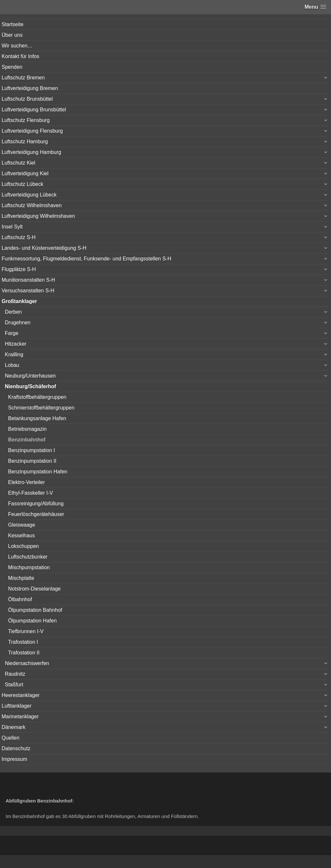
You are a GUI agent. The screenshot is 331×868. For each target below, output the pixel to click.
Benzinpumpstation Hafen (38, 472)
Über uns (12, 35)
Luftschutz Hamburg (25, 141)
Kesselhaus (21, 535)
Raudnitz (15, 674)
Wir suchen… (17, 46)
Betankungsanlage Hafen (37, 418)
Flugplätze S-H (19, 269)
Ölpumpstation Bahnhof (35, 610)
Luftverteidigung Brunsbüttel (34, 110)
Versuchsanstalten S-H (28, 291)
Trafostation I (23, 642)
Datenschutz (16, 748)
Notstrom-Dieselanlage (34, 589)
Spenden (12, 67)
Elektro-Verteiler (27, 482)
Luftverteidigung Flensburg (32, 131)
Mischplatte (21, 578)
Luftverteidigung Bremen (30, 88)
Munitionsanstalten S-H (28, 280)
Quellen (11, 738)
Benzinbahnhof (27, 440)
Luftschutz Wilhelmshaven (32, 205)
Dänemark (14, 727)
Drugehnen (18, 323)
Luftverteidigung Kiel (25, 173)
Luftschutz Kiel (18, 163)
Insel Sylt (12, 227)
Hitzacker (16, 344)
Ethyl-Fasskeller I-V (31, 493)
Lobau (12, 365)
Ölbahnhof (20, 599)
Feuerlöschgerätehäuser (36, 514)
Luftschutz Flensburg (26, 120)
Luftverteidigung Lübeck (29, 195)
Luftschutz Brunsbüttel (27, 99)
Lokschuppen (23, 546)
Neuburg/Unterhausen (30, 376)
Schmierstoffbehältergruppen (41, 408)
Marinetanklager (20, 717)
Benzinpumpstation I (32, 450)
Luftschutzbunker (28, 557)
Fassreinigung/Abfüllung (36, 504)
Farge (12, 333)
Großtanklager (19, 301)
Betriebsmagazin (27, 429)
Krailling (14, 354)
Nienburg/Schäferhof (30, 386)
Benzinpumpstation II (32, 461)
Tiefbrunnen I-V (26, 631)
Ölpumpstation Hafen (32, 621)
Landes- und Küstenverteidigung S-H (44, 248)
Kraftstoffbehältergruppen (37, 397)
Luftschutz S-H (19, 237)
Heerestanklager (21, 695)
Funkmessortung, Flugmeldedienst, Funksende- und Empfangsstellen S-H (86, 259)
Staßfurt (14, 685)
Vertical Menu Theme (178, 862)
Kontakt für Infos (21, 56)
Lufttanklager (17, 706)
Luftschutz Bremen (23, 78)
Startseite (13, 24)
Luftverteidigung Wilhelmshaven (38, 216)
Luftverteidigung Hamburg (31, 152)
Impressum (14, 759)
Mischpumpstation (29, 567)
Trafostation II (24, 653)
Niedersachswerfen (27, 663)
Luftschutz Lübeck (22, 184)
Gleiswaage (22, 525)
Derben (13, 312)
